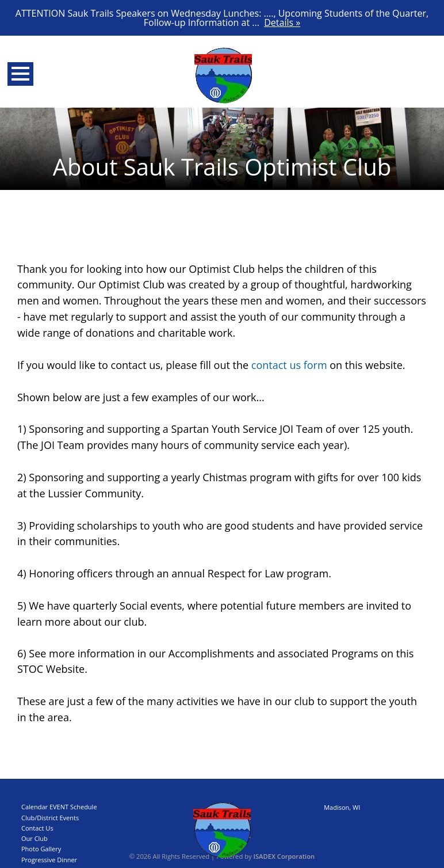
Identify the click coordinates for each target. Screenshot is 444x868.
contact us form (289, 365)
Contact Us (37, 828)
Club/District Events (50, 818)
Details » (282, 22)
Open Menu (20, 74)
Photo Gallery (41, 849)
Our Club (35, 838)
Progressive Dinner (49, 860)
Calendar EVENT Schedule (59, 807)
